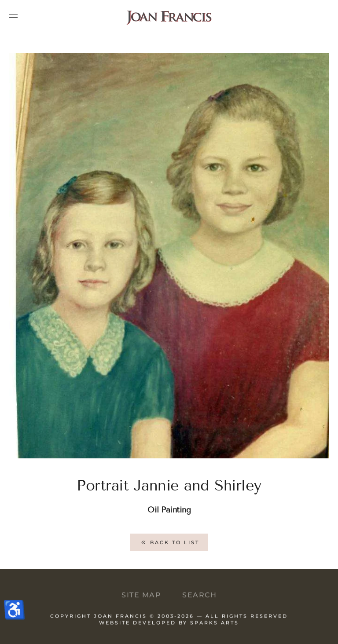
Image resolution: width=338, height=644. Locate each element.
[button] (13, 18)
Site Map (141, 595)
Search (199, 595)
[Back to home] (169, 18)
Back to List (169, 542)
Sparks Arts (215, 627)
